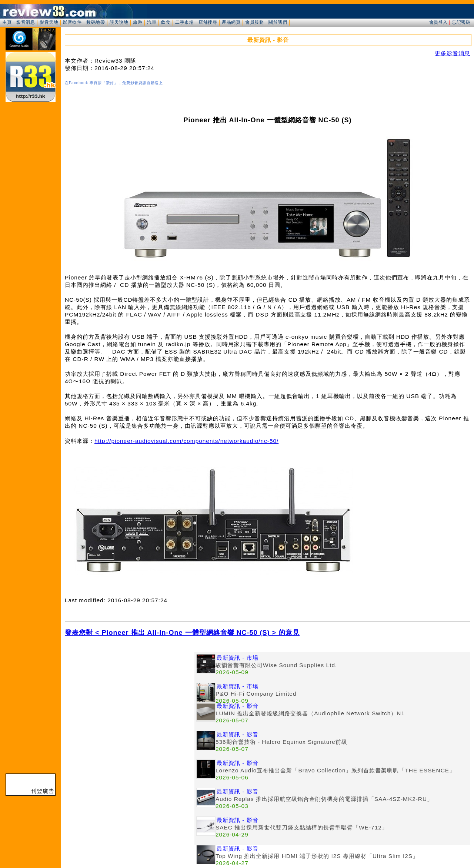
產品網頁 (231, 22)
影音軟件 (72, 22)
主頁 (7, 22)
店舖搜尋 (208, 22)
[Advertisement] (130, 704)
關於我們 (278, 22)
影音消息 (26, 22)
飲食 (166, 22)
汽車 (152, 22)
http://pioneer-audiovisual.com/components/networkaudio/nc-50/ (186, 441)
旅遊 (138, 22)
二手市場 (184, 22)
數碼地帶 (96, 22)
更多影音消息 (453, 53)
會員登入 (438, 22)
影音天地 (49, 22)
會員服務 (254, 22)
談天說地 (119, 22)
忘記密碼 (461, 22)
